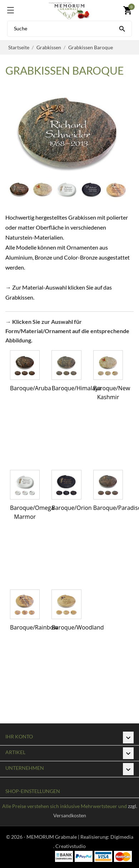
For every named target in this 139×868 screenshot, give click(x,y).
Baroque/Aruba (31, 388)
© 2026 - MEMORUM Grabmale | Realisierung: (58, 837)
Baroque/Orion (71, 508)
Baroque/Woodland (78, 627)
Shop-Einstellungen (33, 791)
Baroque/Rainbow (34, 627)
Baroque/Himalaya (76, 388)
